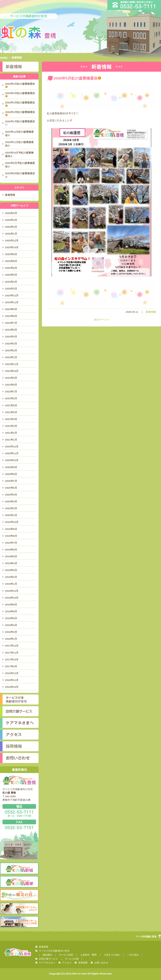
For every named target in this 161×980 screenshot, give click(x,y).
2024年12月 (12, 295)
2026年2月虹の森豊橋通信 (20, 113)
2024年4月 (11, 337)
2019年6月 (11, 550)
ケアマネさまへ (19, 723)
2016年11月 (12, 680)
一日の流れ (133, 955)
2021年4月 (11, 419)
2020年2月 (11, 508)
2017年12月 (12, 646)
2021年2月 (11, 433)
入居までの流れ (112, 955)
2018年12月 (12, 591)
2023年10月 (12, 371)
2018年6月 (11, 611)
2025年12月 (12, 240)
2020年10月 (12, 460)
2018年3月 (11, 632)
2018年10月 (12, 598)
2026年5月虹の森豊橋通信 (20, 85)
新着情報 (151, 312)
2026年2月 (11, 227)
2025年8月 (11, 261)
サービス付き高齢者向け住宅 (19, 699)
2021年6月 (11, 405)
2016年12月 (12, 673)
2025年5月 (11, 275)
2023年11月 (12, 364)
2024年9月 (11, 309)
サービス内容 (66, 955)
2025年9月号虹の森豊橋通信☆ (20, 165)
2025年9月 (11, 254)
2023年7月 (11, 392)
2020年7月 (11, 481)
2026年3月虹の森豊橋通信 (20, 104)
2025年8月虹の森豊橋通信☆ (20, 175)
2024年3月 (11, 344)
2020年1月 (11, 515)
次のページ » (101, 320)
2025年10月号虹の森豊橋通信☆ (19, 154)
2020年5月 (11, 495)
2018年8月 (11, 605)
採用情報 (19, 746)
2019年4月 (11, 563)
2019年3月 (11, 570)
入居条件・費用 (88, 955)
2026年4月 (11, 220)
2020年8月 (11, 474)
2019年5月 (11, 556)
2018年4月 (11, 625)
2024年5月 (11, 330)
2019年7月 (11, 543)
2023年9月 (11, 378)
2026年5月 (11, 213)
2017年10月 (12, 659)
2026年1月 (11, 234)
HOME (4, 58)
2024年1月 (11, 357)
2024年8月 (11, 316)
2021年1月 (11, 440)
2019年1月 (11, 584)
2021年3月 (11, 426)
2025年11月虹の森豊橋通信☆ (19, 144)
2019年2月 (11, 577)
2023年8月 (11, 385)
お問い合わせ (19, 758)
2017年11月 (12, 653)
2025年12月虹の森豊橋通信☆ (19, 133)
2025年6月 (11, 268)
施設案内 (47, 955)
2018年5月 (11, 618)
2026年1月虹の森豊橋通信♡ (20, 123)
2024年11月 (12, 302)
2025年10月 (12, 247)
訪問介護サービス (19, 711)
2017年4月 (11, 666)
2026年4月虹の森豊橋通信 (20, 95)
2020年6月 (11, 488)
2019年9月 (11, 529)
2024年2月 (11, 350)
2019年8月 (11, 536)
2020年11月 (12, 453)
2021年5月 (11, 412)
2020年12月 (12, 446)
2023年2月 (11, 398)
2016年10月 (12, 687)
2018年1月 (11, 639)
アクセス (19, 735)
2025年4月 (11, 282)
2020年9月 (11, 467)
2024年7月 (11, 323)
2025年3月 (11, 289)
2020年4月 (11, 501)
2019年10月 (12, 522)
